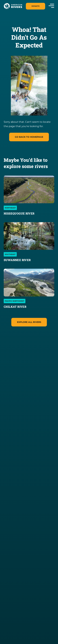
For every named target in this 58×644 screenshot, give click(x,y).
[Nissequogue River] (29, 189)
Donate (35, 6)
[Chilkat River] (29, 283)
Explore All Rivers (29, 322)
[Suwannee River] (29, 236)
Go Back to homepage (29, 137)
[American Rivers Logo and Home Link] (13, 6)
